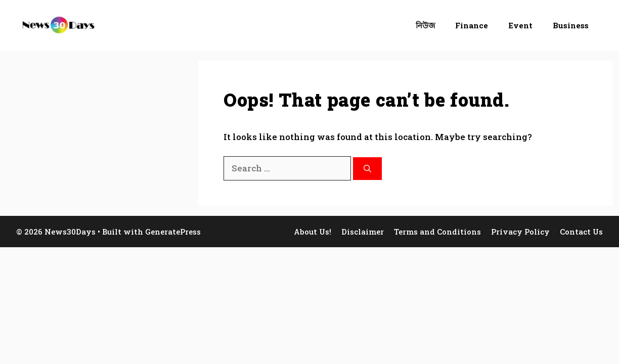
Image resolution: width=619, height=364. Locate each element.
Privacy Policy (520, 232)
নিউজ (425, 25)
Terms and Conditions (437, 232)
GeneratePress (173, 232)
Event (520, 25)
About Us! (313, 232)
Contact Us (581, 232)
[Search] (367, 169)
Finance (472, 25)
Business (571, 25)
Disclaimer (363, 232)
